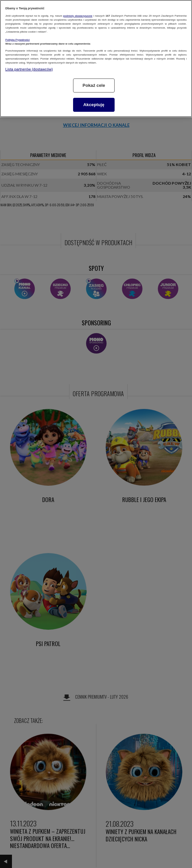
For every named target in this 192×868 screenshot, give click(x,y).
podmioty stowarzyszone (78, 16)
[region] (96, 59)
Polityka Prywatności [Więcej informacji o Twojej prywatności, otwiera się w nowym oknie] (17, 40)
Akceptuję (94, 105)
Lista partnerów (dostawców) (29, 69)
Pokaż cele (94, 85)
